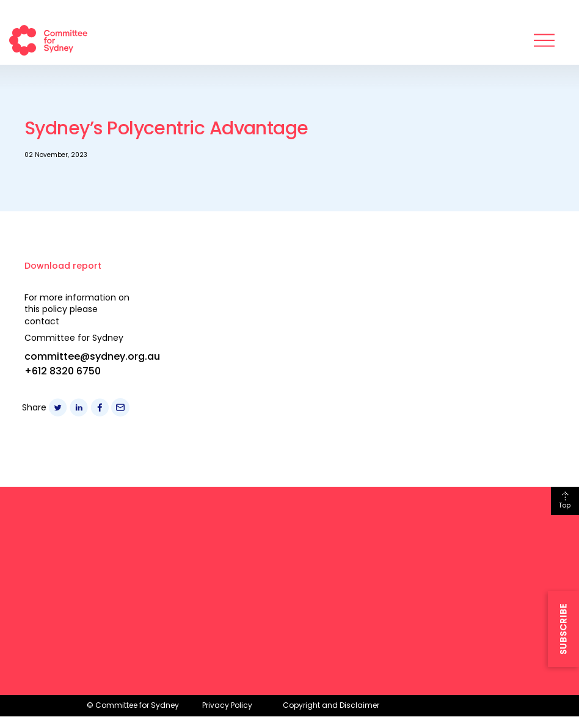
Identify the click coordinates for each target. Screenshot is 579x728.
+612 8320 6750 (63, 371)
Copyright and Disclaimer (331, 705)
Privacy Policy (227, 705)
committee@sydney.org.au (92, 356)
